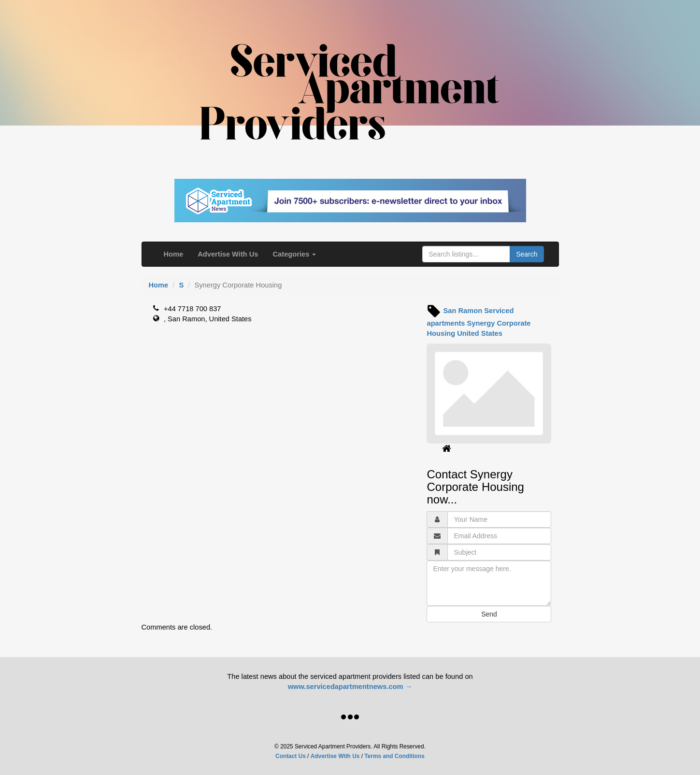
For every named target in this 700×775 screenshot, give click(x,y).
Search (527, 254)
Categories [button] (295, 254)
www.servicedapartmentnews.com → (350, 687)
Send (489, 614)
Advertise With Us (228, 254)
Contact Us (291, 756)
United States (480, 333)
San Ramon (463, 311)
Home (174, 254)
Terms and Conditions (394, 756)
